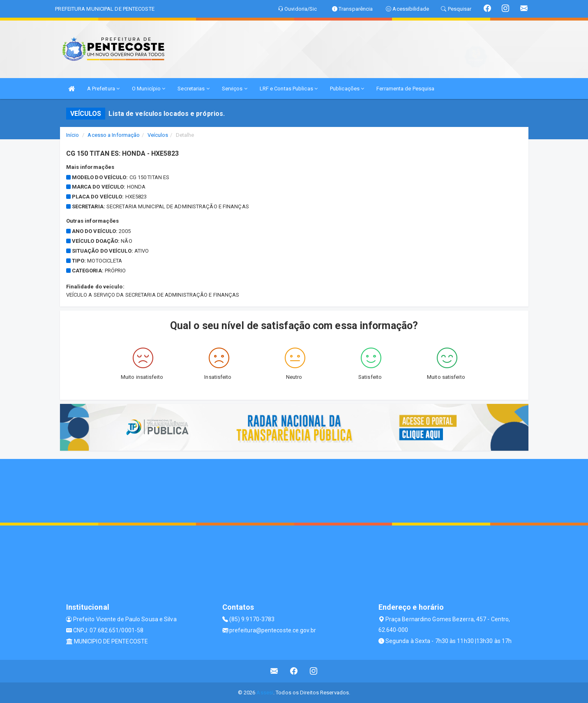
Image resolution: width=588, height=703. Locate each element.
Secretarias (193, 89)
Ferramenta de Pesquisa (405, 89)
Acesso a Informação (114, 135)
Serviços (235, 89)
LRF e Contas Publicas (289, 89)
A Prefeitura (103, 89)
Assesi (265, 693)
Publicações (347, 89)
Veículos (158, 135)
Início (73, 135)
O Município (149, 89)
